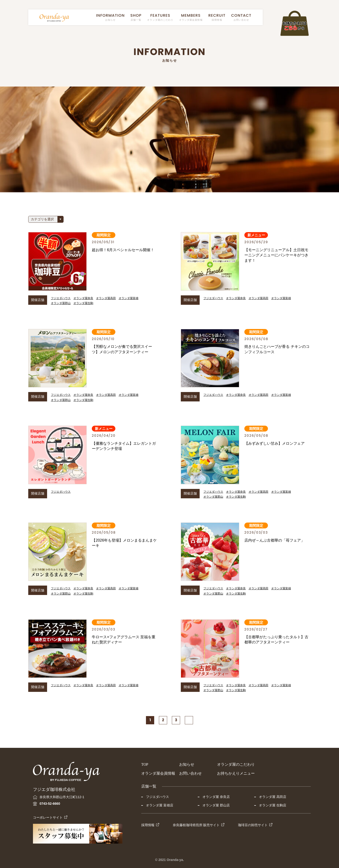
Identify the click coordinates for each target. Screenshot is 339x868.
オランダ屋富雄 (129, 298)
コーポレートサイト (48, 817)
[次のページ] (189, 720)
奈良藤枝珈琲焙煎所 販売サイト (196, 825)
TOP (145, 764)
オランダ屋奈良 (83, 298)
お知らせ (187, 764)
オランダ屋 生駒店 (273, 805)
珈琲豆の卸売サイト (253, 825)
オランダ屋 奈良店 (216, 797)
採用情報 (148, 825)
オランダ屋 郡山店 (216, 805)
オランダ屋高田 (106, 298)
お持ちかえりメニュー (236, 773)
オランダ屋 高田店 (273, 797)
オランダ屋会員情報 (158, 773)
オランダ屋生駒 (83, 303)
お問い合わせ (190, 773)
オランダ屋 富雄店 (160, 805)
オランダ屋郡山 (61, 303)
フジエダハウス (61, 298)
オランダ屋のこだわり (236, 764)
